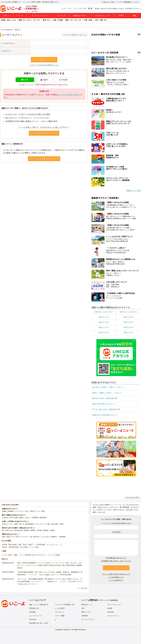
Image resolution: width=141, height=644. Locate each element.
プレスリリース (113, 616)
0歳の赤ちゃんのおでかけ (104, 312)
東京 (24, 20)
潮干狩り (37, 537)
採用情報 (85, 616)
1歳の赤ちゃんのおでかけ (129, 312)
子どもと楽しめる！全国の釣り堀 (106, 409)
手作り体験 (14, 518)
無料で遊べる (19, 524)
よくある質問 (60, 608)
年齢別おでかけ (80, 16)
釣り (27, 511)
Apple (44, 80)
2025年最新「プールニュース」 (48, 545)
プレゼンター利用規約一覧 (64, 605)
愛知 (49, 20)
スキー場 (15, 537)
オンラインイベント (40, 16)
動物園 (11, 511)
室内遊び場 (19, 530)
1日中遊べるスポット (133, 9)
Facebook (33, 619)
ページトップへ (132, 498)
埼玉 (38, 20)
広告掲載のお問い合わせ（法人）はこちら (116, 561)
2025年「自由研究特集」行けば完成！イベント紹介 (20, 547)
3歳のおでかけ (129, 317)
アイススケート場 (26, 537)
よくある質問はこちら (116, 577)
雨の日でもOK (106, 9)
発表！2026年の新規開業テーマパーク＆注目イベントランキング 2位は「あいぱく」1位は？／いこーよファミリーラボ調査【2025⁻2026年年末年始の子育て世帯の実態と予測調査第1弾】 (50, 565)
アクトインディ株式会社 (109, 600)
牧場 (32, 511)
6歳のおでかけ (104, 327)
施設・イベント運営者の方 (39, 605)
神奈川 (29, 20)
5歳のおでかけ (129, 322)
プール (38, 511)
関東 (20, 20)
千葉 (34, 20)
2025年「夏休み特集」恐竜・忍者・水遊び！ (18, 545)
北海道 (14, 20)
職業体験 (43, 518)
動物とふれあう (119, 9)
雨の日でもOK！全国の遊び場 (104, 398)
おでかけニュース (103, 16)
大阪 (71, 20)
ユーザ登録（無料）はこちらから (44, 133)
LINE (25, 80)
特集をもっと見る (134, 190)
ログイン (137, 2)
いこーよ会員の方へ (116, 580)
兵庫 (79, 20)
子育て (121, 16)
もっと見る (81, 588)
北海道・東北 (5, 20)
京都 (75, 20)
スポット (6, 16)
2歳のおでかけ (104, 317)
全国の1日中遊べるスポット (104, 404)
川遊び (62, 524)
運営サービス (86, 612)
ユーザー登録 (7, 555)
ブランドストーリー (114, 605)
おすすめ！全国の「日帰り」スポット (108, 387)
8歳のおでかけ (104, 333)
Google (63, 80)
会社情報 (110, 612)
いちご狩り (46, 537)
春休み (97, 9)
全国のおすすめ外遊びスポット (105, 415)
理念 (83, 608)
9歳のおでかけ (129, 333)
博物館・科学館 (36, 530)
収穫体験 (35, 518)
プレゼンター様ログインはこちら (75, 35)
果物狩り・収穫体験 (58, 537)
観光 (43, 511)
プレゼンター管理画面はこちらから (44, 159)
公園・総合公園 (52, 524)
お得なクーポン (8, 524)
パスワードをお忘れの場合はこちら (44, 65)
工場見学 (5, 518)
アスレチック (40, 524)
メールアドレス (8, 43)
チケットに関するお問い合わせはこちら (116, 574)
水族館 (52, 530)
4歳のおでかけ (104, 322)
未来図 (110, 608)
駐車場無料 (30, 524)
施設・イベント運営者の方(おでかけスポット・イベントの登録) (37, 555)
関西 (67, 20)
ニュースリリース (35, 616)
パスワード (6, 51)
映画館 (27, 530)
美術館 (46, 530)
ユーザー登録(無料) (124, 2)
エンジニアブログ (88, 619)
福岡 (105, 20)
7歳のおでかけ (129, 327)
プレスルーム (60, 612)
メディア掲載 (60, 616)
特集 (135, 16)
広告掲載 (32, 612)
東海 (44, 20)
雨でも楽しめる (8, 530)
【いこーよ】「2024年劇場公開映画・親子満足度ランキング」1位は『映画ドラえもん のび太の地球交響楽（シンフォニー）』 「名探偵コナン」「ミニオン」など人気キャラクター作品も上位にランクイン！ (50, 582)
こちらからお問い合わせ (69, 95)
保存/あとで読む (108, 2)
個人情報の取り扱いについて (116, 558)
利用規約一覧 (34, 608)
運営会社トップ (87, 605)
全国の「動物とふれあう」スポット (107, 393)
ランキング (61, 16)
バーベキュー (19, 511)
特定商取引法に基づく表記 (39, 623)
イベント (20, 16)
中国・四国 (88, 20)
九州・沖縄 (99, 20)
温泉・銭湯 (6, 537)
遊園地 (4, 511)
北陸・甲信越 (58, 20)
